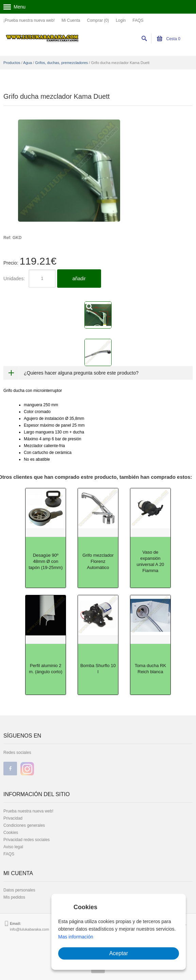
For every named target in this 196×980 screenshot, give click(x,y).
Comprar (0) (98, 20)
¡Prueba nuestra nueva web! (29, 20)
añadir (79, 279)
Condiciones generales (24, 825)
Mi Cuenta (71, 20)
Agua (28, 63)
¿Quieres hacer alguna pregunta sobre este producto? (81, 373)
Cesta (169, 39)
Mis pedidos (14, 897)
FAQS (138, 20)
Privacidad (13, 818)
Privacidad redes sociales (27, 840)
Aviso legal (13, 847)
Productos (12, 63)
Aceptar (119, 953)
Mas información (76, 937)
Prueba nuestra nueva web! (28, 811)
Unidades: (14, 279)
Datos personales (19, 890)
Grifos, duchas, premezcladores (61, 63)
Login (121, 20)
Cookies (11, 833)
